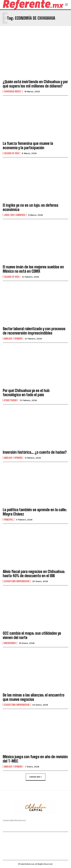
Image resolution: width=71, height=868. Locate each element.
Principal (8, 520)
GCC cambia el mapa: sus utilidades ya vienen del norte (32, 635)
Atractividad (10, 400)
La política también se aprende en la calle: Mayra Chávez (35, 512)
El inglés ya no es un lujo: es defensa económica (30, 207)
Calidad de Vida (11, 153)
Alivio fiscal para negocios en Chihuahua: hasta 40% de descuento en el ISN (34, 574)
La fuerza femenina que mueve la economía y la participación (28, 145)
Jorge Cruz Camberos (15, 215)
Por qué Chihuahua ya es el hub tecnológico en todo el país (26, 393)
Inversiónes (10, 643)
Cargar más (36, 777)
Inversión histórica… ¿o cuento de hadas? (35, 452)
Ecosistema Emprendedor (17, 581)
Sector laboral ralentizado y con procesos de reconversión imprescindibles (34, 331)
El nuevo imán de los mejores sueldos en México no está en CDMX (33, 269)
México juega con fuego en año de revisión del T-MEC (35, 759)
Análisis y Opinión (13, 339)
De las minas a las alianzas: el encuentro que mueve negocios (34, 697)
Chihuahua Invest (13, 91)
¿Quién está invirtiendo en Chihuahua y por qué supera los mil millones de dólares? (35, 84)
